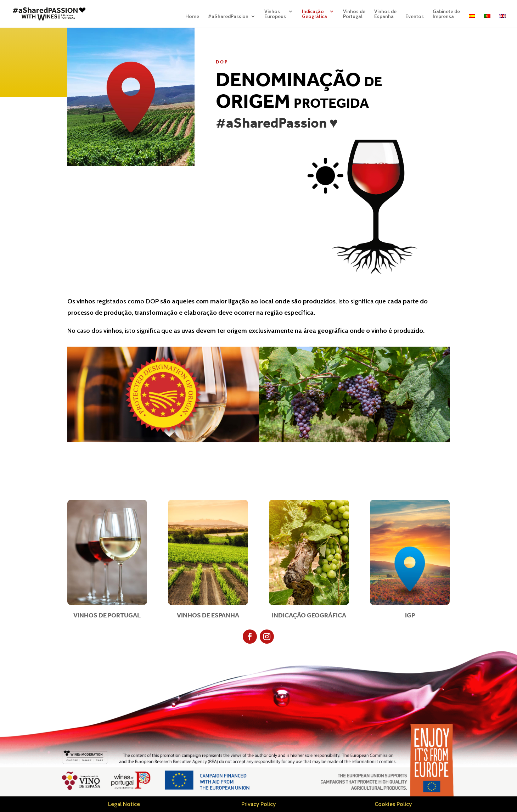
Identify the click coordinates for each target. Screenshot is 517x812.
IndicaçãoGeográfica (314, 14)
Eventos (415, 17)
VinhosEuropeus (275, 14)
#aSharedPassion (228, 17)
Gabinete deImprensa (446, 14)
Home (192, 17)
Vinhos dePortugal (354, 14)
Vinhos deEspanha (385, 14)
